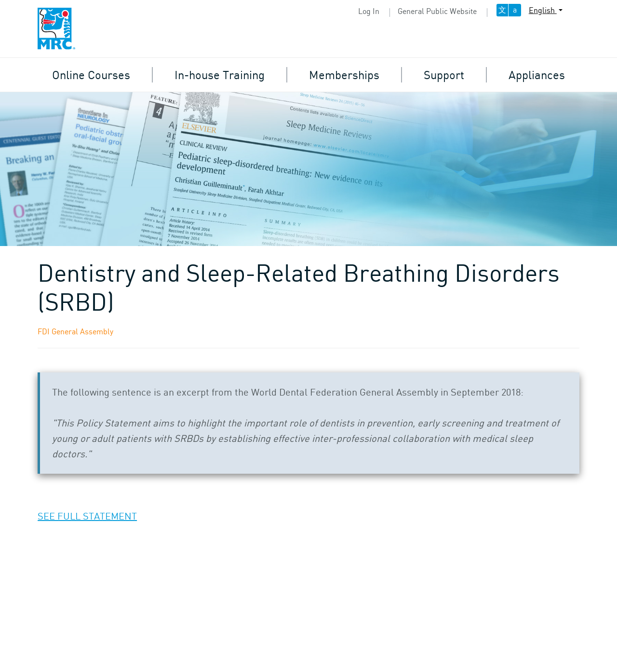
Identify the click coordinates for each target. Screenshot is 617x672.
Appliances (537, 75)
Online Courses (91, 75)
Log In (369, 11)
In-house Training (220, 75)
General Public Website (437, 11)
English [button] (543, 10)
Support (444, 75)
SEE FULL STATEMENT (87, 516)
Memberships (344, 75)
